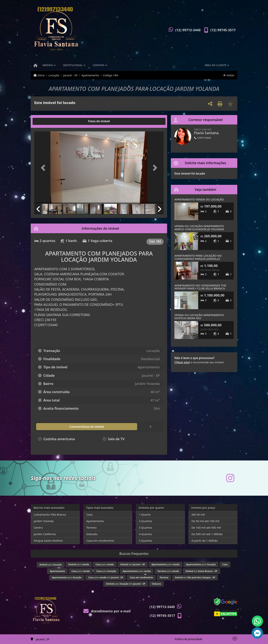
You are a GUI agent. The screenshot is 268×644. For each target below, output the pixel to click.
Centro (38, 527)
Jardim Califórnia (45, 534)
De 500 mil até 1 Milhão (207, 534)
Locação (54, 75)
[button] (44, 168)
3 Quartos (145, 527)
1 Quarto (145, 514)
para (51, 565)
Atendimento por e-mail (107, 611)
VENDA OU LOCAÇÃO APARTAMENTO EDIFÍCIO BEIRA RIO (199, 317)
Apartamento (90, 75)
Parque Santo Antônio (48, 541)
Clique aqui (182, 362)
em (133, 564)
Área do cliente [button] (216, 65)
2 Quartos (145, 521)
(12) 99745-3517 (223, 30)
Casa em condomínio (100, 541)
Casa (90, 514)
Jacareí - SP (70, 75)
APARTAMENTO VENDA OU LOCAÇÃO (199, 199)
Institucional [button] (73, 65)
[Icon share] (230, 478)
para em (106, 577)
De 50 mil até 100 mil (205, 521)
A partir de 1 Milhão (205, 541)
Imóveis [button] (48, 65)
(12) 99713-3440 (188, 30)
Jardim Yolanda (44, 521)
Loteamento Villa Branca (50, 514)
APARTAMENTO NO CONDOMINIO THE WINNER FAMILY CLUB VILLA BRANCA (200, 287)
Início (39, 75)
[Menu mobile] (35, 66)
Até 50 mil (198, 514)
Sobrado (92, 534)
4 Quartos (145, 534)
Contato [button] (99, 65)
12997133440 (203, 138)
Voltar (229, 75)
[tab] (46, 121)
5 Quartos (145, 541)
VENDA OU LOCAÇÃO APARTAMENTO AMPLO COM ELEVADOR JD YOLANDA (199, 228)
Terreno (91, 527)
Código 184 (110, 75)
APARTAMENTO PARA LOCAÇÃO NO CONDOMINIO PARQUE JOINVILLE (198, 257)
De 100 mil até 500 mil (206, 527)
